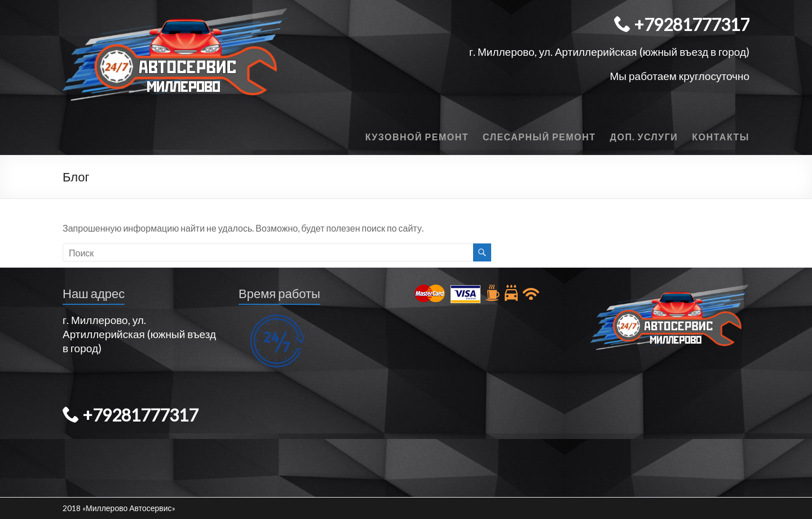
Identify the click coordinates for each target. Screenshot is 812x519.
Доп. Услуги (644, 137)
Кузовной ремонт (417, 137)
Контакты (721, 137)
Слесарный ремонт (539, 137)
